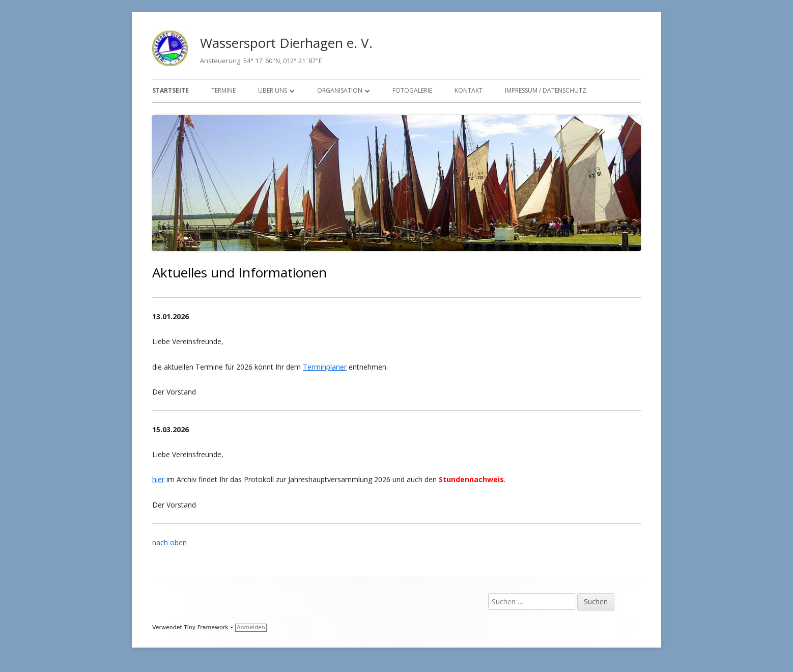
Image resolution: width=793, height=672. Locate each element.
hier (158, 479)
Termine (223, 90)
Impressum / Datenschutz (546, 90)
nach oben (169, 542)
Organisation (340, 90)
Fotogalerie (412, 90)
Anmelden (251, 627)
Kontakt (469, 90)
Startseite (171, 90)
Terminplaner (325, 367)
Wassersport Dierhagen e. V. (286, 43)
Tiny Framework (206, 627)
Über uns (273, 90)
